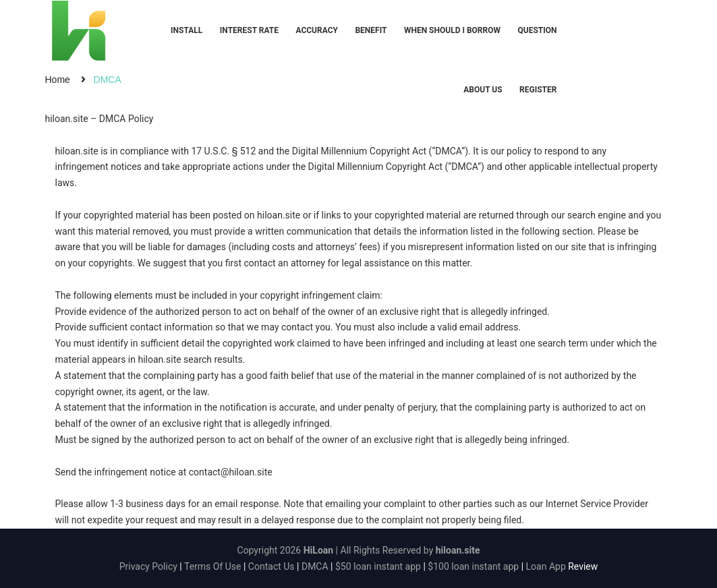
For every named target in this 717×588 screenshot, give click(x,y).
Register (538, 90)
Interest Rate (249, 30)
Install (187, 30)
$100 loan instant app (473, 566)
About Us (483, 90)
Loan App (546, 566)
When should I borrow (452, 30)
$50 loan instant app (378, 566)
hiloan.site (77, 151)
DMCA (315, 566)
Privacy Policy (148, 566)
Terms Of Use (213, 566)
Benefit (371, 30)
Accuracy (317, 30)
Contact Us (271, 566)
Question (537, 30)
